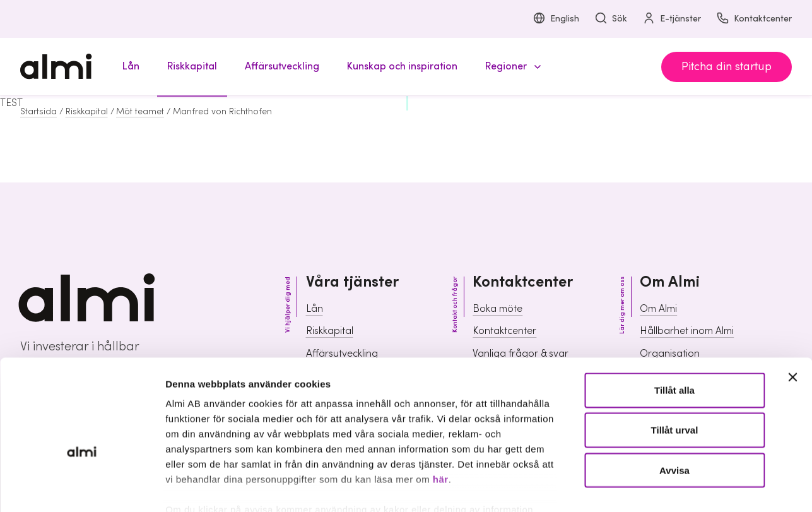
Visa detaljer (685, 487)
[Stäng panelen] (792, 306)
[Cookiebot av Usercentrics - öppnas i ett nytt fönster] (82, 487)
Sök (611, 19)
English (556, 19)
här (441, 408)
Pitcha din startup (727, 67)
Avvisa (674, 398)
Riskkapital (87, 112)
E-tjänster (672, 19)
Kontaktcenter (754, 19)
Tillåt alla (674, 319)
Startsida (38, 112)
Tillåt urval (675, 358)
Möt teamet (140, 112)
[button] (511, 67)
